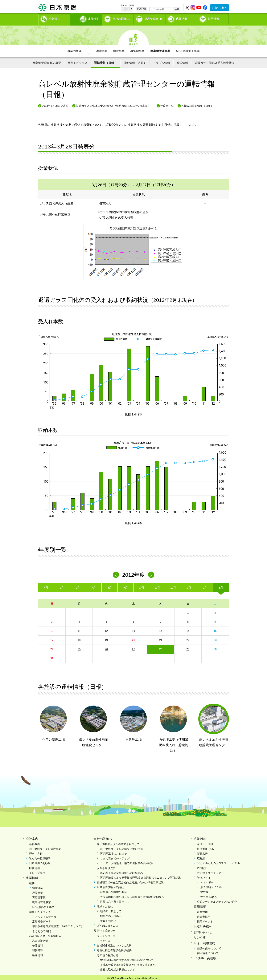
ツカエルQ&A (208, 896)
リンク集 (200, 936)
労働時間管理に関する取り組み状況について (127, 959)
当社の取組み (121, 18)
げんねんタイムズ (108, 924)
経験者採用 (204, 916)
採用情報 (214, 18)
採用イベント (205, 920)
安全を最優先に (106, 867)
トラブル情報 (162, 61)
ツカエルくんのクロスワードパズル (218, 862)
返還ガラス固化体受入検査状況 (215, 61)
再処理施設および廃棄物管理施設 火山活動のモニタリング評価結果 (141, 876)
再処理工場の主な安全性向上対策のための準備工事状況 (130, 881)
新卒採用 (202, 911)
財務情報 (35, 867)
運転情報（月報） (135, 61)
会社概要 (35, 843)
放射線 (204, 891)
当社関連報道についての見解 (114, 944)
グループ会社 (37, 872)
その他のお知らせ (108, 954)
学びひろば (204, 876)
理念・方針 (36, 852)
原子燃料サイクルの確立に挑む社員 (121, 848)
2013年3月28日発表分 (55, 105)
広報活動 (182, 18)
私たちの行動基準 (40, 857)
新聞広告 (202, 852)
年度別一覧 (167, 105)
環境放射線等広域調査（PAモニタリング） (58, 925)
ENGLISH (142, 9)
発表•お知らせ (153, 18)
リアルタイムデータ (44, 916)
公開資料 (38, 944)
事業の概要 (74, 50)
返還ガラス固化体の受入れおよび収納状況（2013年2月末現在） (115, 105)
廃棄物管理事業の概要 (47, 61)
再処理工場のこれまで (113, 852)
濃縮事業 (102, 50)
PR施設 (201, 867)
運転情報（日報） (105, 61)
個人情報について (208, 952)
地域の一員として (111, 910)
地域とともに (105, 905)
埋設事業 (119, 50)
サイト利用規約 (204, 942)
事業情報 (86, 18)
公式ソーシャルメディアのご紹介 (217, 900)
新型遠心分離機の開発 (113, 891)
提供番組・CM (206, 848)
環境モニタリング (40, 911)
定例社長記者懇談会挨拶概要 (114, 949)
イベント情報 (205, 843)
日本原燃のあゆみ (40, 862)
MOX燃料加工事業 (188, 50)
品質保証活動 (40, 939)
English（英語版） (206, 957)
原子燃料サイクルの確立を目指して (118, 843)
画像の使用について (209, 947)
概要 (32, 882)
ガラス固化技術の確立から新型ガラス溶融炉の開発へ (132, 896)
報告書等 (38, 949)
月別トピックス (78, 61)
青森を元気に (108, 920)
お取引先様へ (220, 8)
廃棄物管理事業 (160, 50)
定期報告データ (42, 920)
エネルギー (207, 881)
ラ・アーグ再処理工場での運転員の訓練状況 (127, 862)
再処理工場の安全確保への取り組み (121, 872)
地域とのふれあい (111, 915)
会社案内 (55, 18)
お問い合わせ (203, 931)
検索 (177, 9)
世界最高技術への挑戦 (110, 886)
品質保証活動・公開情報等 (45, 935)
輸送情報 (182, 61)
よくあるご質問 (42, 930)
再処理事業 (137, 50)
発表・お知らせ (104, 929)
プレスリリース (106, 935)
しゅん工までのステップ (115, 857)
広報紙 (201, 857)
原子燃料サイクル (211, 886)
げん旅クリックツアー (210, 872)
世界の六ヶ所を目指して (115, 900)
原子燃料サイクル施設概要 (45, 848)
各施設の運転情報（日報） (197, 105)
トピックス (104, 939)
